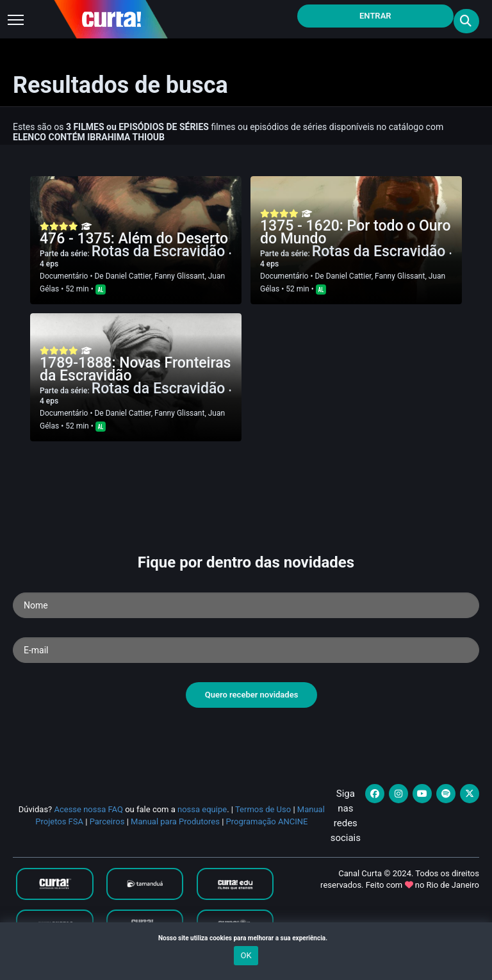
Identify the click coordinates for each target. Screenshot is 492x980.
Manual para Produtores (175, 821)
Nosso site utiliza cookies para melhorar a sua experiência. (246, 938)
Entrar (375, 16)
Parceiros (107, 821)
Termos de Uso (263, 809)
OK (246, 955)
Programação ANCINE (267, 821)
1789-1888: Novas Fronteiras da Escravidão (135, 369)
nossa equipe (202, 809)
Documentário (64, 276)
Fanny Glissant (179, 276)
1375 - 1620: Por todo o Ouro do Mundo (356, 232)
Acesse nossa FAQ (88, 809)
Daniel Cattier (128, 276)
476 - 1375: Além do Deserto (134, 239)
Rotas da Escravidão (160, 251)
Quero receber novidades (252, 695)
